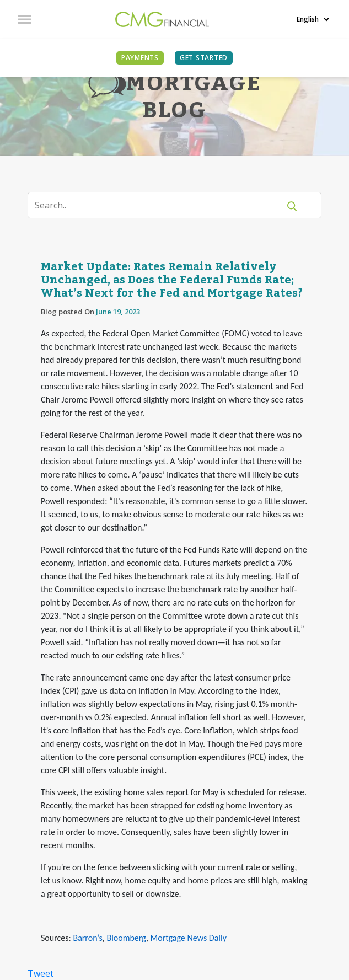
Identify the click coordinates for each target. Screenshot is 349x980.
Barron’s (87, 938)
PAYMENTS (140, 58)
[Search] (160, 205)
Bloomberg (126, 938)
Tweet (41, 973)
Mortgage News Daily (189, 938)
